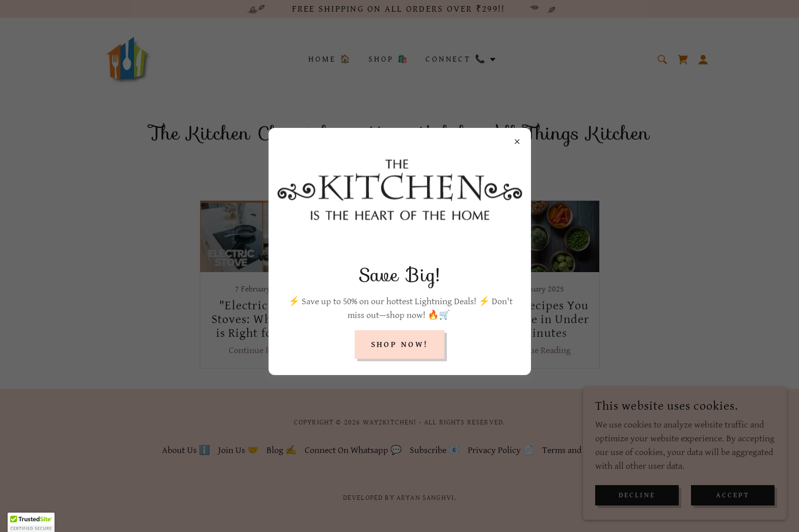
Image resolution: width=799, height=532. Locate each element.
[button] (31, 522)
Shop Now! (400, 345)
